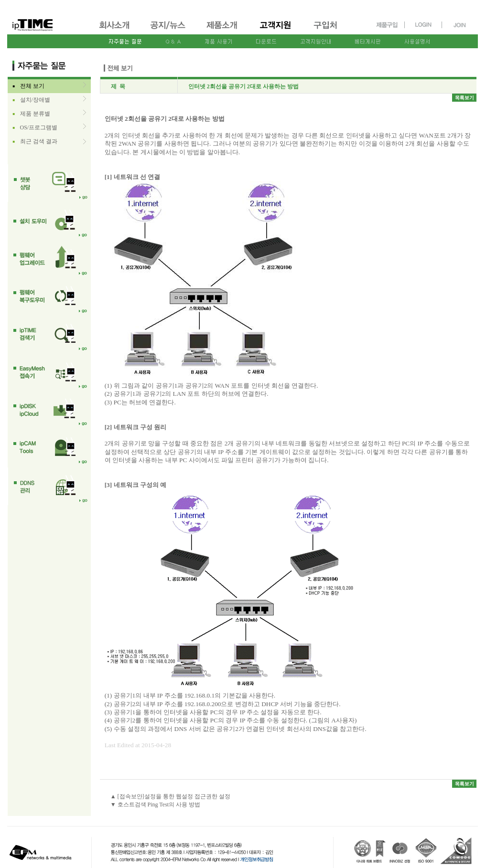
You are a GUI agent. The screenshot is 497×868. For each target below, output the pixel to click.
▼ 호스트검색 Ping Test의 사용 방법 (156, 804)
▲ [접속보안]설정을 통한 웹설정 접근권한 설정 (170, 796)
